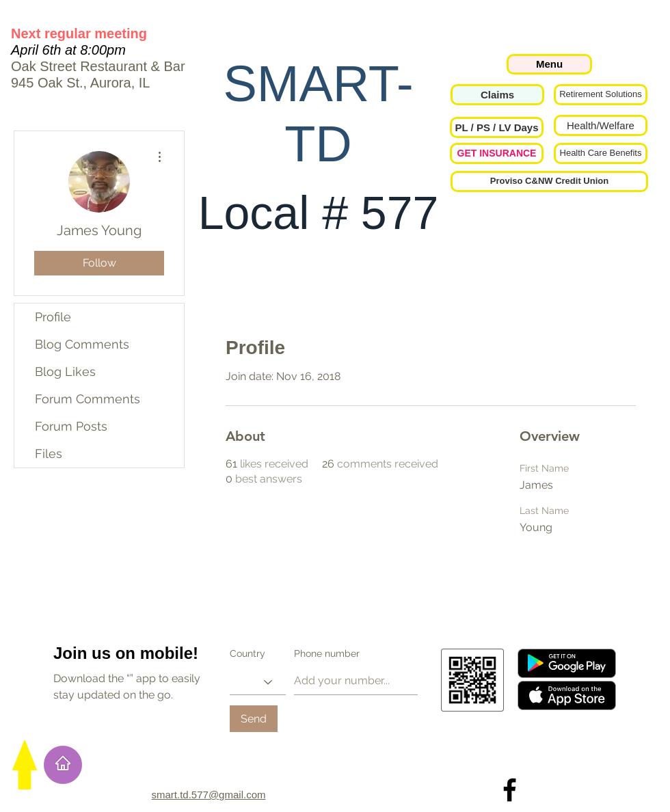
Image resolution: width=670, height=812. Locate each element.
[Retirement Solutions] (601, 95)
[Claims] (497, 95)
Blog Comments (82, 344)
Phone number (327, 653)
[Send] (254, 719)
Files (49, 454)
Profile (53, 317)
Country (247, 653)
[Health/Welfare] (601, 125)
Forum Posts (71, 426)
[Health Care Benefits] (601, 153)
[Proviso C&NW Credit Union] (549, 181)
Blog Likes (65, 371)
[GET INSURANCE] (497, 153)
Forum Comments (88, 399)
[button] (497, 127)
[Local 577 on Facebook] (510, 790)
